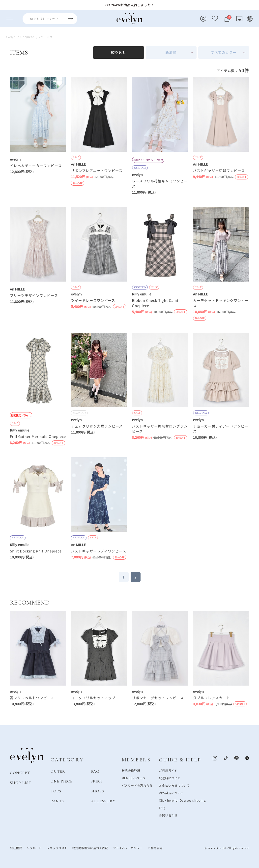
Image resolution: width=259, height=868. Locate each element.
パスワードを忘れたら (137, 785)
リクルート (34, 848)
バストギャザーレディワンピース (99, 551)
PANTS (57, 801)
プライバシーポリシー (128, 848)
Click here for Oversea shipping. (183, 800)
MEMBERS (136, 760)
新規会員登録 (131, 770)
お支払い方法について (174, 785)
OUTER (58, 771)
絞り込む (118, 52)
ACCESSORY (103, 801)
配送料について (170, 778)
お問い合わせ (168, 815)
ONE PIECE (62, 781)
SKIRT (97, 781)
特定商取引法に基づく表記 (90, 848)
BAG (95, 771)
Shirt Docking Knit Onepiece (36, 551)
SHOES (97, 791)
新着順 (171, 52)
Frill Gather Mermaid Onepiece (38, 436)
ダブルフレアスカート (212, 698)
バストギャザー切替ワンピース (219, 171)
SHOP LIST (21, 783)
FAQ (162, 808)
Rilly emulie (142, 294)
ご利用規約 (155, 848)
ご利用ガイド (168, 770)
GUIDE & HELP (180, 760)
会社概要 (16, 848)
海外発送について (171, 793)
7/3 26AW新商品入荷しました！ (129, 5)
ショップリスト (57, 848)
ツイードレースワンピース (93, 300)
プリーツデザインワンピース (34, 295)
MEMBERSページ (134, 778)
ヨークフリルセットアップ (93, 698)
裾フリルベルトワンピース (32, 698)
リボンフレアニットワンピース (97, 171)
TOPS (56, 791)
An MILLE (78, 164)
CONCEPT (20, 773)
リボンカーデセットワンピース (158, 698)
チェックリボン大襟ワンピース (97, 426)
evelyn (15, 159)
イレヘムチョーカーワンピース (36, 166)
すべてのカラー (224, 52)
